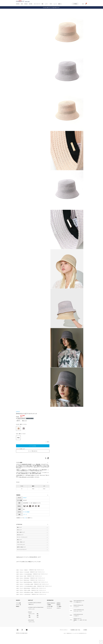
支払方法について (20, 543)
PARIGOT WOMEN (27, 597)
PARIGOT (18, 420)
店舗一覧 (60, 4)
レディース (25, 523)
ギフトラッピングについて (22, 558)
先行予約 (31, 4)
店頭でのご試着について (21, 556)
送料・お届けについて (21, 541)
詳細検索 (75, 4)
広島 (29, 626)
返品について (25, 429)
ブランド (21, 579)
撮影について (19, 536)
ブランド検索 (18, 612)
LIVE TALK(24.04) (27, 603)
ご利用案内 (49, 613)
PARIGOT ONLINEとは (51, 612)
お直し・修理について (21, 551)
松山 (38, 626)
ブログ (51, 4)
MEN (22, 4)
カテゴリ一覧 (18, 613)
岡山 (38, 622)
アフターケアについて (21, 553)
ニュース (55, 4)
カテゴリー (22, 581)
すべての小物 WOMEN (28, 583)
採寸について (19, 538)
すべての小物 (25, 521)
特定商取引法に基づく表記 (75, 639)
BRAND (26, 4)
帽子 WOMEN (27, 587)
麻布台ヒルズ (31, 613)
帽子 (29, 521)
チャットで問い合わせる (33, 460)
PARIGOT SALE (26, 589)
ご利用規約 (85, 639)
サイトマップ (49, 617)
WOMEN (18, 4)
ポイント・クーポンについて (22, 546)
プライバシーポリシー (64, 639)
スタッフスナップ (37, 4)
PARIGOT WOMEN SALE (28, 591)
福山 (29, 624)
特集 (42, 4)
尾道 (38, 624)
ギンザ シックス (32, 618)
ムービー (46, 4)
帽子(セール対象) (27, 599)
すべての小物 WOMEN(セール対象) (30, 595)
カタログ (58, 617)
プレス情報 (59, 615)
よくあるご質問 (50, 615)
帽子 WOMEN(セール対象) (29, 601)
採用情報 (58, 613)
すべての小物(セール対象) (29, 593)
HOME (17, 579)
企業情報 (58, 612)
